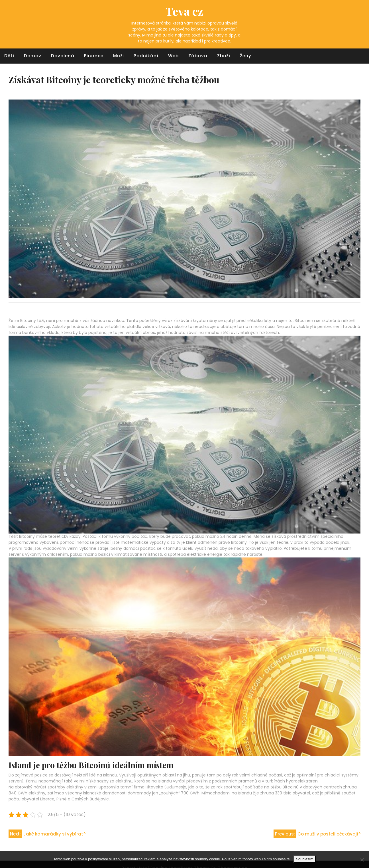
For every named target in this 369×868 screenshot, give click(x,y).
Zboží (224, 56)
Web (173, 56)
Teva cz (184, 11)
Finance (94, 56)
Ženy (246, 56)
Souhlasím (304, 859)
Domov (33, 56)
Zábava (198, 56)
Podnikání (146, 56)
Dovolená (63, 56)
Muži (119, 56)
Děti (9, 56)
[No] (362, 860)
